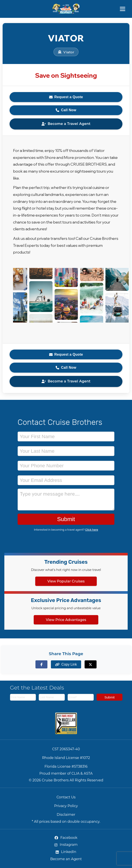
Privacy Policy (66, 806)
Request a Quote (66, 97)
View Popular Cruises (66, 581)
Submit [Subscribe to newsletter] (109, 697)
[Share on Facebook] (41, 664)
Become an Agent (66, 859)
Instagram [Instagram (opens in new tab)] (66, 845)
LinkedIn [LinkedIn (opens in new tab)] (66, 852)
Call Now (66, 110)
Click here (92, 530)
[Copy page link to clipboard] (66, 664)
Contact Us (66, 797)
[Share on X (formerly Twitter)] (91, 664)
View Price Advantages (66, 620)
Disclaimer (66, 815)
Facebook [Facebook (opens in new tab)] (66, 838)
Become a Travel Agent (66, 124)
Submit (66, 519)
